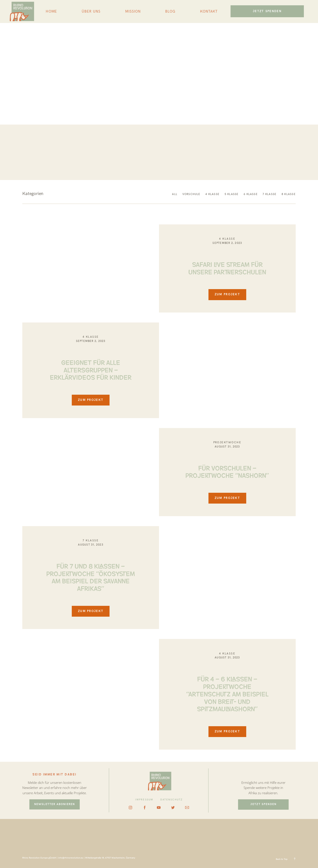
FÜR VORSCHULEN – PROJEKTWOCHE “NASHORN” (227, 471)
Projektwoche (227, 443)
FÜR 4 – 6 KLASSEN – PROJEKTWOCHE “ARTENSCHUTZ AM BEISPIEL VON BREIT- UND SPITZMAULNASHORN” (227, 693)
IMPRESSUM (144, 800)
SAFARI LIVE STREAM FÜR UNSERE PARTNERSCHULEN (227, 268)
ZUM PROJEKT (227, 294)
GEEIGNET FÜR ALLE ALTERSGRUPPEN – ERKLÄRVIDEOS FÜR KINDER (91, 369)
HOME (51, 12)
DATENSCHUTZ (172, 800)
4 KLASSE (227, 239)
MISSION (133, 12)
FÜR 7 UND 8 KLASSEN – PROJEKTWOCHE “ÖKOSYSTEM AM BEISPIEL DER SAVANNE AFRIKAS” (91, 577)
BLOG (170, 12)
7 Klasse (91, 541)
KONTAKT (209, 12)
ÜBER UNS (91, 12)
